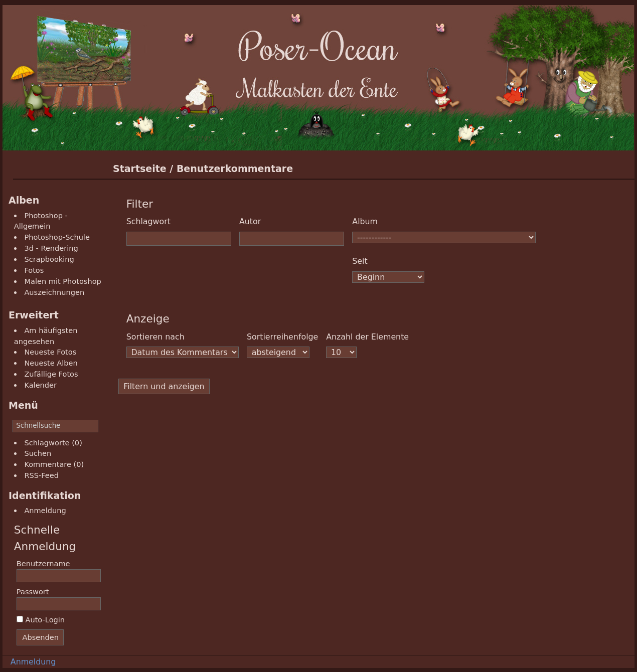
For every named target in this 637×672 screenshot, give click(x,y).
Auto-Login (41, 620)
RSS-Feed (41, 475)
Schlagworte (47, 443)
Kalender (40, 385)
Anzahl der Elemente (367, 337)
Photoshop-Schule (57, 237)
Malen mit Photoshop (62, 281)
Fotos (34, 270)
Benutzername (43, 563)
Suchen (38, 453)
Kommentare (48, 464)
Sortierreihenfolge (282, 337)
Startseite (140, 169)
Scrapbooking (49, 259)
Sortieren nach (155, 337)
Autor (250, 221)
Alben (24, 200)
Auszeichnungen (54, 292)
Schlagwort (148, 221)
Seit (360, 261)
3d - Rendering (51, 248)
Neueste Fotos (50, 352)
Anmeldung (45, 510)
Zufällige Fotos (51, 374)
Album (365, 221)
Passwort (33, 592)
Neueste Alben (51, 363)
